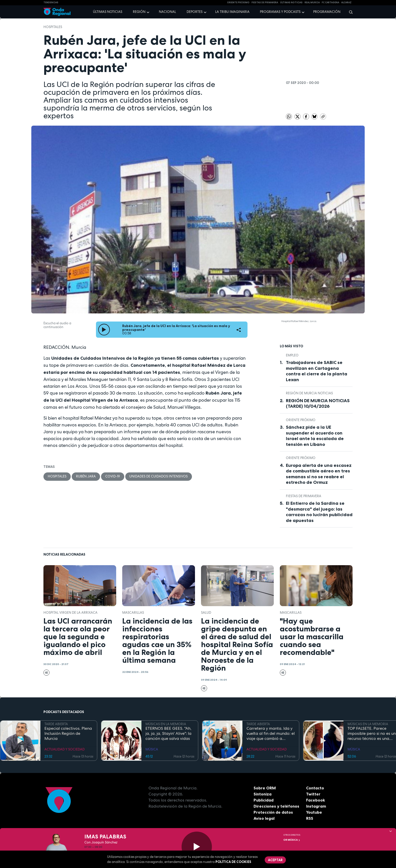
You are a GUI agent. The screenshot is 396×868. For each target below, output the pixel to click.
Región (139, 12)
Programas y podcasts (280, 12)
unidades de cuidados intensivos (159, 476)
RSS (310, 818)
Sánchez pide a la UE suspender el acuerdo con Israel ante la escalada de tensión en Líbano (315, 436)
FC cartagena (330, 3)
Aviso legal (264, 818)
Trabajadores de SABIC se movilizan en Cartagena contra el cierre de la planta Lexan (317, 371)
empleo (292, 355)
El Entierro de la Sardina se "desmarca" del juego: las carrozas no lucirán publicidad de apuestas (319, 512)
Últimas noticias (108, 12)
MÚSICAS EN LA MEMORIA (166, 724)
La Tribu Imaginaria (232, 12)
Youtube (314, 812)
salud (206, 613)
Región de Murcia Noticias (309, 393)
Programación (327, 12)
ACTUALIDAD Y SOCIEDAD (65, 749)
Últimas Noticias (291, 3)
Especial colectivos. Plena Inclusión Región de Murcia (68, 734)
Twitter (313, 794)
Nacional (167, 12)
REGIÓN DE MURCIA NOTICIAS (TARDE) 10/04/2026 (318, 404)
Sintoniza (263, 794)
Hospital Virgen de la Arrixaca (70, 613)
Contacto (315, 788)
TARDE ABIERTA (56, 724)
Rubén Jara (86, 476)
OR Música (292, 840)
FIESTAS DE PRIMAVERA (265, 3)
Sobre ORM (265, 788)
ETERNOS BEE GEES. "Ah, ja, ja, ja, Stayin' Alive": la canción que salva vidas (168, 734)
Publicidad (264, 800)
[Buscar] (349, 12)
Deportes (195, 12)
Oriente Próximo (238, 3)
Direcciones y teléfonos (277, 806)
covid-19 (113, 476)
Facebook (316, 800)
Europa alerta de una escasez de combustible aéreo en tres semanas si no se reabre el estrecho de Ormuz (319, 474)
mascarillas (133, 613)
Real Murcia (312, 3)
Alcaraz (346, 3)
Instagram (316, 806)
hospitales (53, 27)
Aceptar (275, 860)
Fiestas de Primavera (304, 496)
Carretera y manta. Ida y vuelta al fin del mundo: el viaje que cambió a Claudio (271, 734)
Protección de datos (273, 812)
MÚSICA (152, 749)
